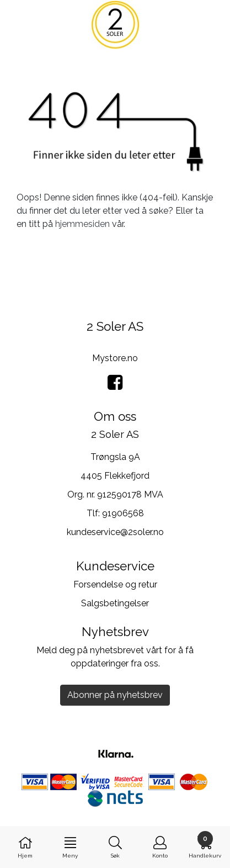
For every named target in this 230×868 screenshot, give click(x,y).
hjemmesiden (82, 224)
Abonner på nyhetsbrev (115, 695)
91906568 (123, 513)
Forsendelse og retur (115, 584)
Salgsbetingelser (115, 603)
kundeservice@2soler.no (115, 532)
